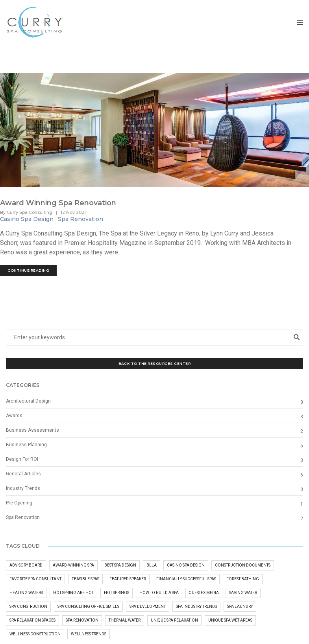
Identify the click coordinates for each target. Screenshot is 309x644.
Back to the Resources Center (154, 364)
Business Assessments (32, 431)
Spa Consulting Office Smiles (88, 607)
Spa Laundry (240, 607)
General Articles (23, 474)
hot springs (117, 593)
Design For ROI (22, 460)
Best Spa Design (120, 566)
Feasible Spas (85, 580)
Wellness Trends (89, 635)
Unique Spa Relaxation (174, 621)
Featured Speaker (128, 580)
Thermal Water (125, 621)
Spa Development (148, 607)
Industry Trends (23, 489)
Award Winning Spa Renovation (58, 203)
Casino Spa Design (27, 219)
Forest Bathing (243, 580)
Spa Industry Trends (196, 607)
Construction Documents (243, 566)
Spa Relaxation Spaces (32, 621)
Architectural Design (28, 401)
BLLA (152, 566)
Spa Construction (28, 607)
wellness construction (35, 635)
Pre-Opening (19, 503)
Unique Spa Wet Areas (230, 621)
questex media (204, 593)
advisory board (26, 566)
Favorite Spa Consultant (35, 580)
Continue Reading (28, 271)
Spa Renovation (80, 219)
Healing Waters (26, 593)
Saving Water (243, 593)
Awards (14, 416)
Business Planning (26, 445)
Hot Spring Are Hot (73, 593)
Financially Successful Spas (186, 580)
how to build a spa (159, 593)
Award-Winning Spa (73, 566)
